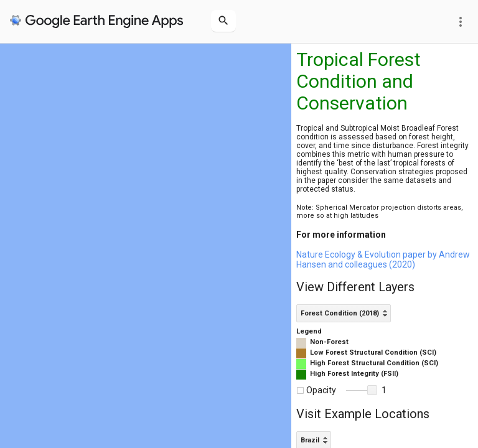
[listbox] (344, 313)
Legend (309, 331)
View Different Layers (355, 287)
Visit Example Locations (363, 414)
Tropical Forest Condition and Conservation (358, 81)
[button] (372, 390)
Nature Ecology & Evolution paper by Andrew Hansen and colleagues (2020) (383, 259)
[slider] (362, 391)
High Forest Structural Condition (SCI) (374, 363)
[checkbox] (300, 390)
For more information (341, 235)
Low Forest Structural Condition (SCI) (373, 352)
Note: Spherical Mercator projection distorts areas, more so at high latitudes (380, 212)
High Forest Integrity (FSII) (354, 374)
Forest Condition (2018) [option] (340, 313)
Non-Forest (329, 342)
